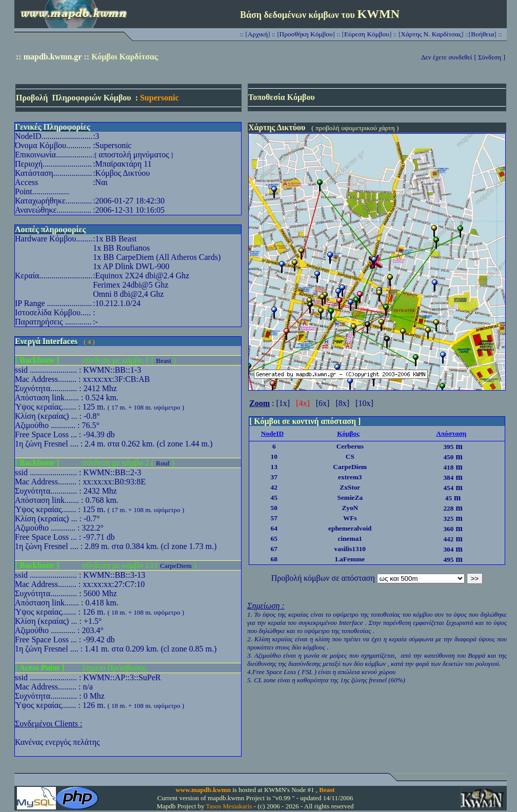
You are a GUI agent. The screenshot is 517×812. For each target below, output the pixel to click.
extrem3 (350, 477)
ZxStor (350, 487)
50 (274, 508)
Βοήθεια (482, 34)
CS (350, 456)
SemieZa (350, 498)
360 (448, 529)
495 (448, 560)
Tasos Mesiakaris (229, 806)
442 (448, 539)
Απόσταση (451, 433)
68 (274, 559)
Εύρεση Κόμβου (367, 34)
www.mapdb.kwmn (203, 790)
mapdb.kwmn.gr (53, 57)
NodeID (272, 433)
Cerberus (350, 446)
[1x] (283, 403)
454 (448, 488)
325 (448, 519)
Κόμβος (348, 433)
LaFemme (350, 559)
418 (448, 467)
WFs (350, 518)
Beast (164, 361)
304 (448, 549)
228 (448, 508)
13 (274, 467)
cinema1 (350, 539)
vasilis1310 (350, 549)
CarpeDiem (176, 566)
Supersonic (160, 98)
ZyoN (350, 508)
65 (274, 539)
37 (274, 477)
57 (274, 518)
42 (274, 487)
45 (274, 498)
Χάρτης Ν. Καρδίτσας (431, 34)
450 (448, 457)
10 (274, 456)
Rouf (163, 463)
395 (448, 447)
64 (274, 528)
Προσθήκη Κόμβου (306, 34)
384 (448, 478)
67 (274, 549)
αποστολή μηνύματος (134, 155)
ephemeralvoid (350, 528)
